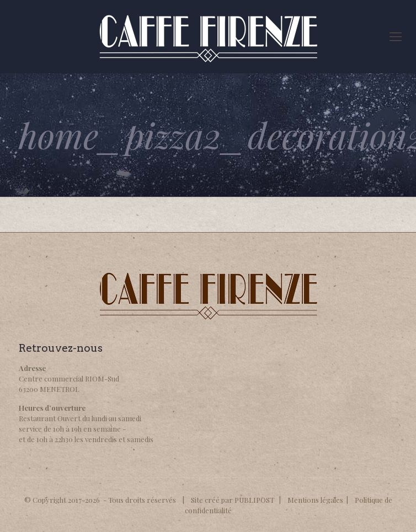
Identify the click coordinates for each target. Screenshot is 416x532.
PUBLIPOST (254, 500)
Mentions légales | (321, 500)
